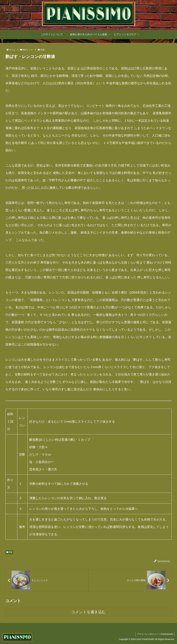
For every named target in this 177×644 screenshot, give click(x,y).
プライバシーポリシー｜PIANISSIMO (155, 634)
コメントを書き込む (88, 612)
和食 (9, 552)
